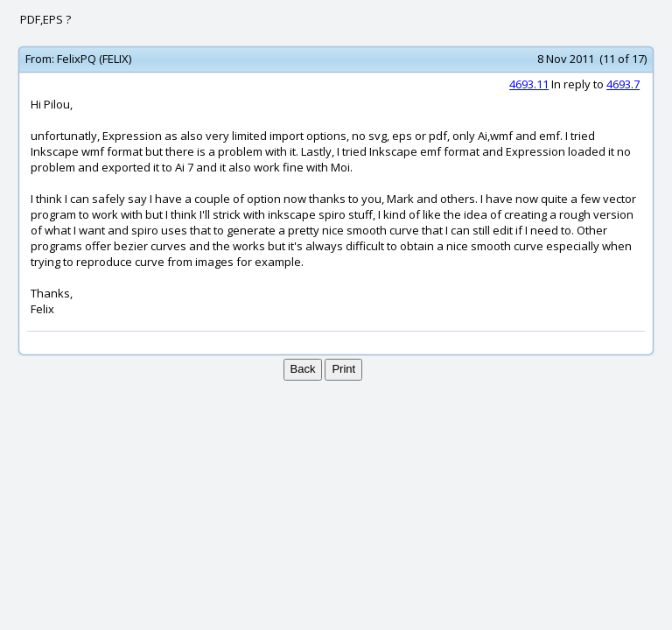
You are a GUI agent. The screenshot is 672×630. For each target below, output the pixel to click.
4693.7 (623, 84)
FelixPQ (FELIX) (94, 59)
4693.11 (529, 84)
